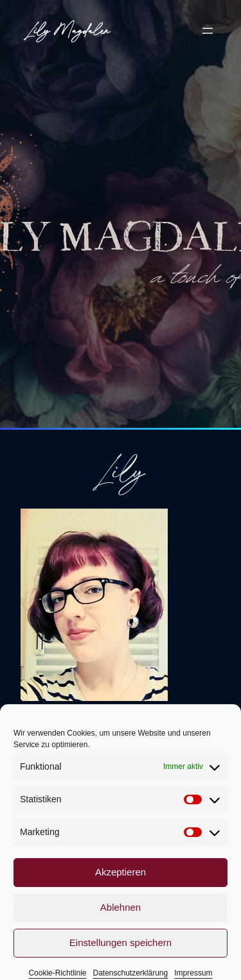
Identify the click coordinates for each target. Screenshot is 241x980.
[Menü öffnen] (208, 31)
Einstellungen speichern (121, 955)
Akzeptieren (121, 885)
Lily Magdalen (68, 30)
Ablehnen (121, 920)
